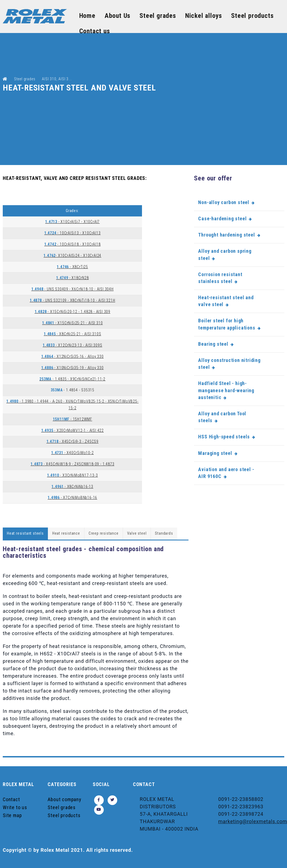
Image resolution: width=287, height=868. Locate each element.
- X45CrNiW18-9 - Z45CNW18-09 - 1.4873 (72, 464)
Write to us (15, 807)
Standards (164, 533)
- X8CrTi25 (72, 267)
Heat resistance (66, 533)
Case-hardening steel (222, 219)
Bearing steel (213, 344)
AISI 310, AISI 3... (57, 79)
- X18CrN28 (73, 278)
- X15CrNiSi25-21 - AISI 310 (72, 323)
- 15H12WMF (73, 419)
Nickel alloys (204, 16)
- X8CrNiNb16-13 (72, 487)
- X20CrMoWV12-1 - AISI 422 (73, 430)
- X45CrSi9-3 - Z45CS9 (73, 441)
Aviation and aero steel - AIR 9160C (226, 473)
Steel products (252, 16)
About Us (117, 16)
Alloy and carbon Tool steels (222, 417)
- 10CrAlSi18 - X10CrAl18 (73, 244)
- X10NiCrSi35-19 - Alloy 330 (73, 368)
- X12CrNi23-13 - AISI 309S (72, 345)
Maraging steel (215, 453)
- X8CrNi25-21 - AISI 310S (73, 334)
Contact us (95, 31)
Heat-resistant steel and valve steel (226, 301)
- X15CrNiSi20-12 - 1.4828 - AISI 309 (73, 312)
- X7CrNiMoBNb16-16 (72, 498)
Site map (12, 815)
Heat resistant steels (25, 533)
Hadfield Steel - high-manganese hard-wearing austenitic (226, 390)
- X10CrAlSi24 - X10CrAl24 (72, 256)
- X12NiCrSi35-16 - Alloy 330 (73, 356)
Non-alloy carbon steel (224, 202)
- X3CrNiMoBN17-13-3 (73, 475)
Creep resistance (104, 533)
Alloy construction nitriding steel (229, 364)
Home (87, 16)
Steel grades (158, 16)
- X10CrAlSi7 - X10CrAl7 (72, 222)
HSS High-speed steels (224, 437)
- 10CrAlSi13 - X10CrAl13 (73, 233)
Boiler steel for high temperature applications (227, 324)
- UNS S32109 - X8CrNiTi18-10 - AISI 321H (73, 300)
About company (64, 799)
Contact (11, 799)
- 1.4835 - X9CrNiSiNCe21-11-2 (72, 379)
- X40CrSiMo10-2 (73, 453)
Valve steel (137, 533)
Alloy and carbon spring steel (225, 254)
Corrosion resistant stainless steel (220, 278)
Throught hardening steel (226, 235)
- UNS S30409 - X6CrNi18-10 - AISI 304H (73, 289)
